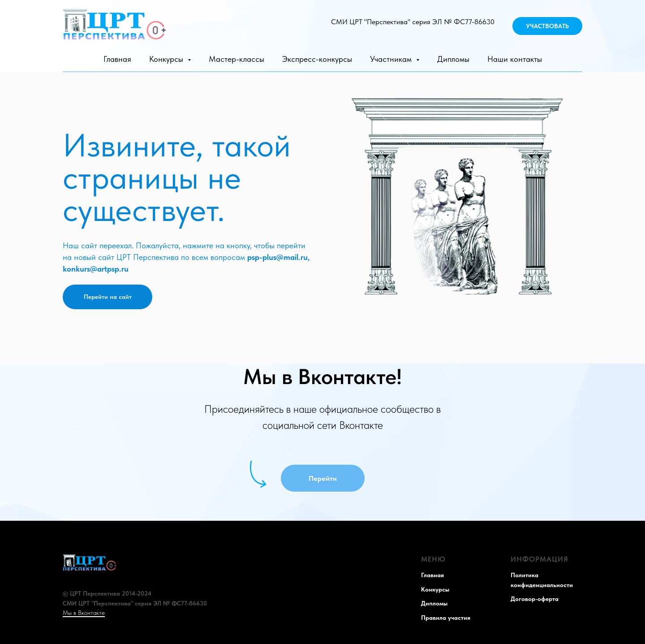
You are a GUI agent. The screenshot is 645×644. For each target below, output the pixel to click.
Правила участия (446, 618)
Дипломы (453, 59)
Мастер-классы (236, 59)
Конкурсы (435, 589)
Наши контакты (515, 59)
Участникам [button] (392, 59)
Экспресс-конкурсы (317, 59)
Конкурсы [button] (167, 59)
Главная (117, 59)
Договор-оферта (535, 599)
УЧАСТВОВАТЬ (547, 26)
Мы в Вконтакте (84, 613)
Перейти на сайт (108, 297)
